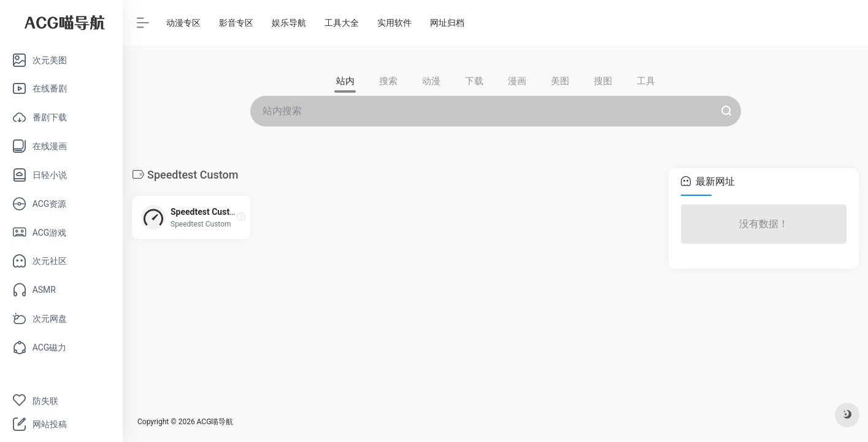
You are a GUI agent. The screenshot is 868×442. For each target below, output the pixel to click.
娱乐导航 (289, 23)
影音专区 (236, 23)
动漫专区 (183, 23)
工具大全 (342, 23)
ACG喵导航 (215, 422)
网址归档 (447, 23)
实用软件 (394, 23)
